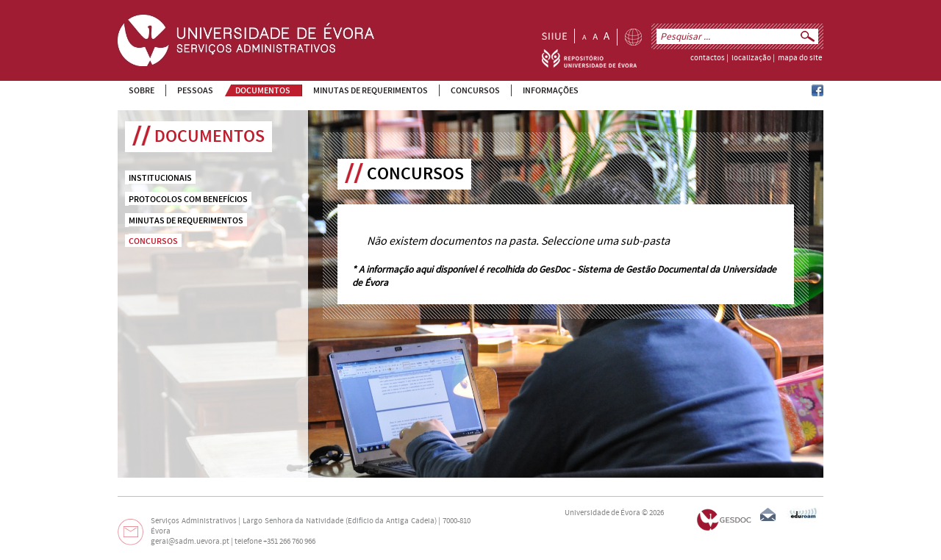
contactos (708, 58)
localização (751, 58)
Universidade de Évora (602, 513)
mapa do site (800, 58)
